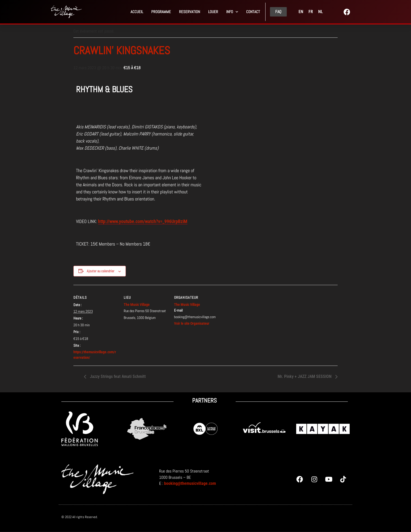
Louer (213, 12)
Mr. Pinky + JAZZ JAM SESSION (305, 376)
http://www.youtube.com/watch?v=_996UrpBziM (143, 221)
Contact (253, 12)
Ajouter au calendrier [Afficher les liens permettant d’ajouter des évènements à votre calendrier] (101, 271)
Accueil (137, 12)
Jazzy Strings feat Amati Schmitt (117, 376)
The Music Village (137, 305)
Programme (161, 12)
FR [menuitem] (311, 12)
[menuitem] (301, 12)
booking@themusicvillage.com (190, 483)
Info (232, 12)
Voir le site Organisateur (192, 323)
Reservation (190, 12)
